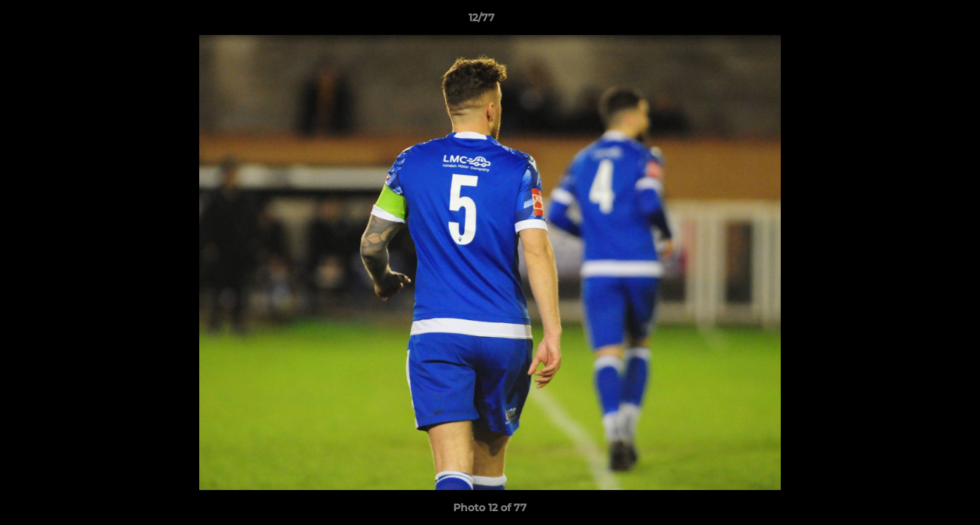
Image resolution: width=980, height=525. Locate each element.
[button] (919, 21)
